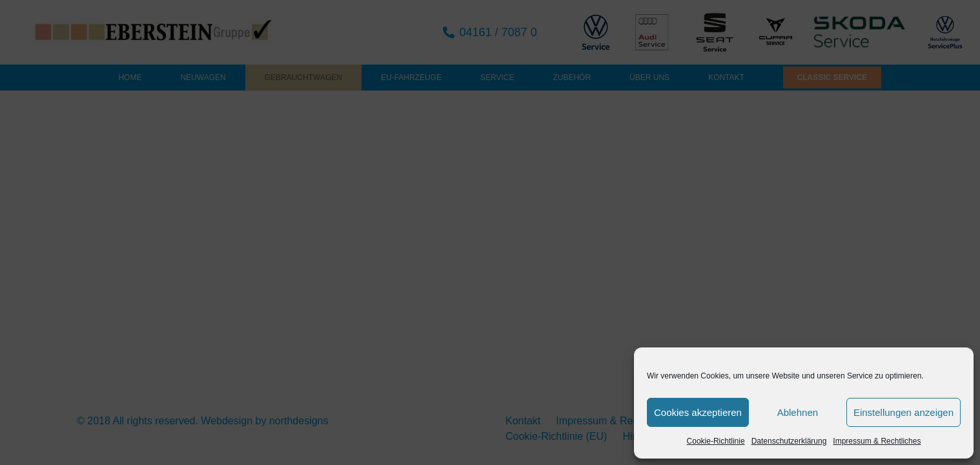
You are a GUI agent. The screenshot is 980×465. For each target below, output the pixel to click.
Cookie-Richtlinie (716, 441)
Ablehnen (798, 412)
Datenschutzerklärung (789, 441)
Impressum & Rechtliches (877, 441)
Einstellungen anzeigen (903, 412)
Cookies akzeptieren (698, 412)
